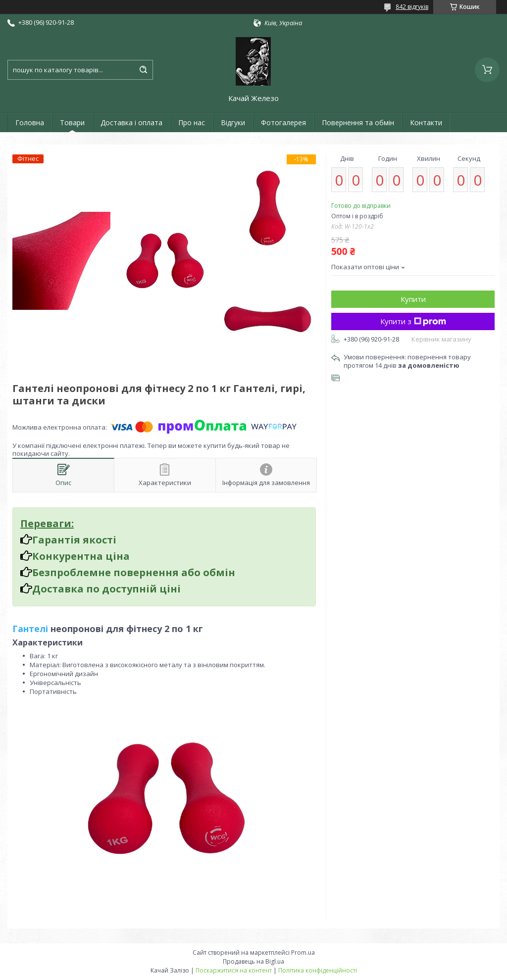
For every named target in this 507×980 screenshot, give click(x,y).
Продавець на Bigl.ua (253, 961)
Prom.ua (303, 953)
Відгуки (233, 122)
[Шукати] (143, 70)
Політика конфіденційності (318, 970)
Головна (30, 122)
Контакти (426, 122)
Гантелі (30, 629)
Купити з (413, 321)
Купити (413, 299)
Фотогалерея (283, 122)
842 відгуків (412, 7)
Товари (72, 122)
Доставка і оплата (131, 122)
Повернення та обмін (358, 122)
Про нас (192, 122)
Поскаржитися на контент (234, 970)
